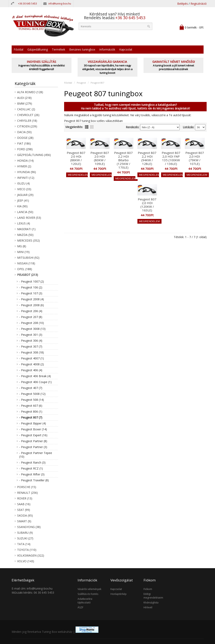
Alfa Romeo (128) (30, 92)
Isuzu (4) (23, 183)
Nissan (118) (26, 263)
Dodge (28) (25, 138)
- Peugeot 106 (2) (31, 287)
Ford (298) (25, 149)
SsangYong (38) (29, 527)
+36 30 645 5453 (27, 4)
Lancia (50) (25, 212)
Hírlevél (148, 607)
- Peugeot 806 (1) (31, 411)
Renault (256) (27, 493)
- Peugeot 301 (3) (31, 335)
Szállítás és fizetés (88, 594)
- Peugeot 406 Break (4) (35, 376)
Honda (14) (25, 161)
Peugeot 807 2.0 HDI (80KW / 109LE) (100, 158)
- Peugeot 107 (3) (31, 293)
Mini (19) (23, 252)
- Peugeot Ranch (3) (32, 462)
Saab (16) (24, 504)
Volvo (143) (26, 561)
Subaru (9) (25, 533)
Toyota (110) (27, 550)
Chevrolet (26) (28, 115)
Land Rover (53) (29, 218)
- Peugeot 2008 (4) (32, 299)
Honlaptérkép (119, 594)
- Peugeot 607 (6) (31, 406)
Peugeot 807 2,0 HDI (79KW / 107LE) (195, 158)
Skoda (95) (25, 515)
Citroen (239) (27, 126)
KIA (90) (22, 206)
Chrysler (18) (27, 121)
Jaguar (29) (25, 195)
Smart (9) (24, 521)
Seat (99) (24, 510)
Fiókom (148, 589)
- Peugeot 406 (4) (31, 370)
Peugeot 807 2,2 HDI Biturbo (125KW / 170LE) (123, 160)
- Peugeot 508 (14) (32, 400)
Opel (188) (25, 269)
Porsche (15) (27, 487)
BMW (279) (25, 103)
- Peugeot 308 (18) (32, 352)
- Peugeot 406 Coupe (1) (35, 382)
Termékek (58, 49)
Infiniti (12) (26, 178)
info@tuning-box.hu (60, 4)
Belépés (183, 4)
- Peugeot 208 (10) (32, 323)
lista (87, 127)
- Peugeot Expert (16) (33, 435)
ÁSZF (80, 607)
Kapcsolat (126, 49)
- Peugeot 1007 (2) (32, 281)
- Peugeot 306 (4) (31, 341)
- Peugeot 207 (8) (31, 317)
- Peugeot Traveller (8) (34, 480)
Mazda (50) (25, 235)
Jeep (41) (23, 200)
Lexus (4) (24, 223)
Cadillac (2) (26, 109)
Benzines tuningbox (82, 49)
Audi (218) (24, 98)
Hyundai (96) (27, 172)
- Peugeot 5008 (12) (32, 394)
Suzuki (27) (25, 538)
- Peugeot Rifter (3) (32, 474)
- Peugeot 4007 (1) (32, 358)
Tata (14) (24, 544)
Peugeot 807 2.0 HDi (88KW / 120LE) (76, 158)
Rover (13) (25, 498)
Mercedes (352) (28, 240)
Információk (107, 49)
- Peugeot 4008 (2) (32, 364)
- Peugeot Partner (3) (33, 447)
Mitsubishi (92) (28, 258)
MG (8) (22, 246)
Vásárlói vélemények (89, 589)
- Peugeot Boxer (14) (33, 429)
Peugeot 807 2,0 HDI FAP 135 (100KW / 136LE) (171, 158)
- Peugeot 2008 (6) (32, 305)
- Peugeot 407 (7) (31, 388)
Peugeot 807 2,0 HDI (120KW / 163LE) (147, 205)
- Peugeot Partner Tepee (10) (36, 455)
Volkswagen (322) (31, 555)
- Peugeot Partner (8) (33, 441)
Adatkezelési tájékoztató (85, 601)
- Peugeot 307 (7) (31, 346)
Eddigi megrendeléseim (153, 596)
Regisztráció (199, 4)
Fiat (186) (24, 143)
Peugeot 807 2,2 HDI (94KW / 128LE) (147, 158)
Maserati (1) (26, 229)
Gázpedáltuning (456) (34, 155)
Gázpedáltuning (38, 49)
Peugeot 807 (97, 83)
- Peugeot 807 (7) (31, 417)
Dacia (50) (24, 132)
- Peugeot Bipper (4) (33, 423)
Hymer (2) (24, 166)
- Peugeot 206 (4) (31, 311)
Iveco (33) (24, 189)
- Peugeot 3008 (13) (32, 329)
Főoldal (18, 49)
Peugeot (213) (28, 275)
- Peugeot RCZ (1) (31, 468)
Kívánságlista (151, 603)
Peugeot (81, 83)
